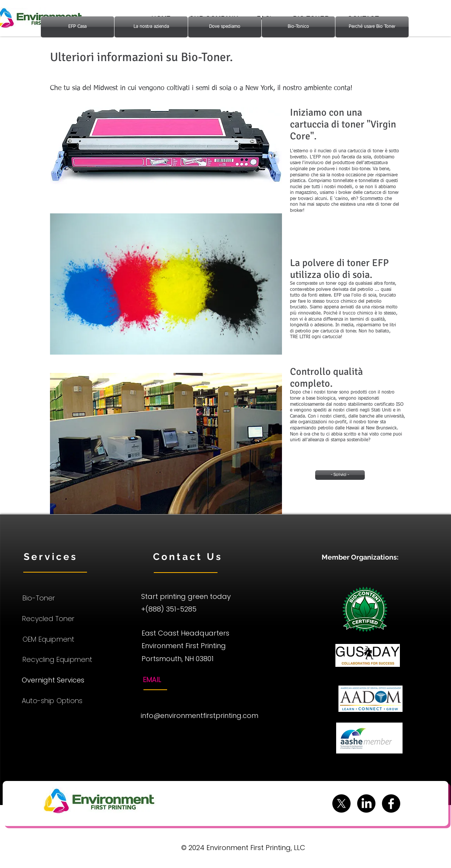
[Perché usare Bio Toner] (372, 27)
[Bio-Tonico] (298, 27)
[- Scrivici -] (340, 475)
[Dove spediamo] (225, 27)
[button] (166, 146)
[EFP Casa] (77, 27)
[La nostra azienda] (151, 27)
